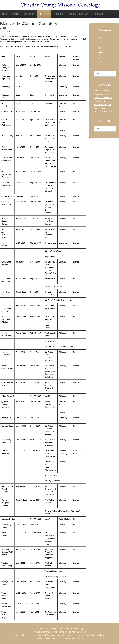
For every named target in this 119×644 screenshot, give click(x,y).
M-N (101, 52)
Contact (99, 14)
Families (16, 14)
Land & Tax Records (103, 111)
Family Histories (101, 101)
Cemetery (44, 14)
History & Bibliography (79, 14)
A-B (100, 38)
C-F (100, 41)
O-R (101, 55)
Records (58, 14)
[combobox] (105, 74)
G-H (101, 45)
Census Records (101, 91)
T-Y (100, 62)
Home (5, 14)
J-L (100, 48)
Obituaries (30, 14)
